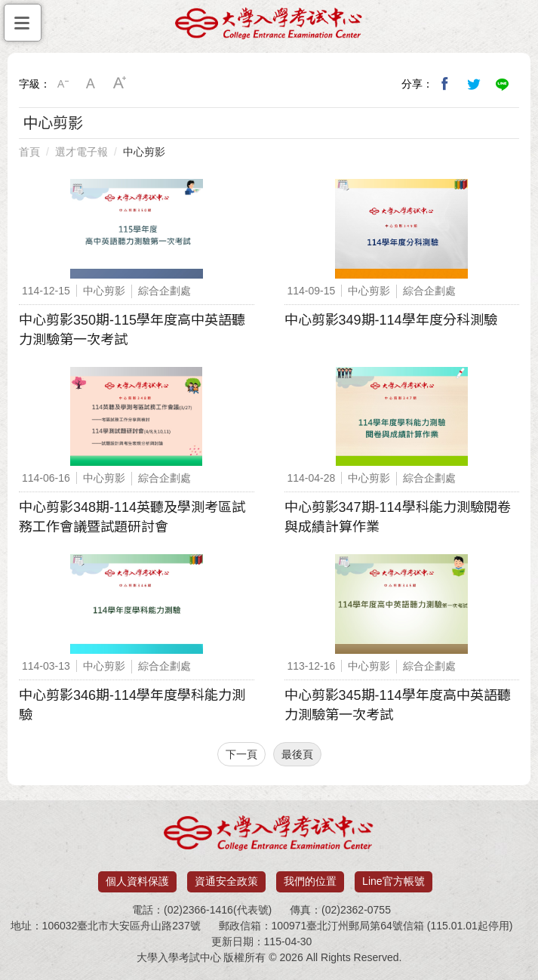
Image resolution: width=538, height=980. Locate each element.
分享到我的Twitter (474, 84)
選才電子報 (81, 152)
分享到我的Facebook (445, 84)
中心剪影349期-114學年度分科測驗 (391, 320)
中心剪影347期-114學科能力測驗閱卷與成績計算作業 (398, 517)
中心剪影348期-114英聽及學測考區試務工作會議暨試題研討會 (132, 517)
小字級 (63, 84)
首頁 (29, 152)
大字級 (120, 84)
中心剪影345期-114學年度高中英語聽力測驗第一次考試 (398, 705)
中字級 (91, 84)
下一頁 (241, 754)
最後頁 (297, 754)
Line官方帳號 (393, 881)
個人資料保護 (137, 881)
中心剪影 (144, 152)
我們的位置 (310, 881)
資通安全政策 (226, 881)
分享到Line (503, 84)
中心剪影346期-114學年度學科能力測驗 (132, 705)
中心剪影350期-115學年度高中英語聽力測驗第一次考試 (132, 330)
